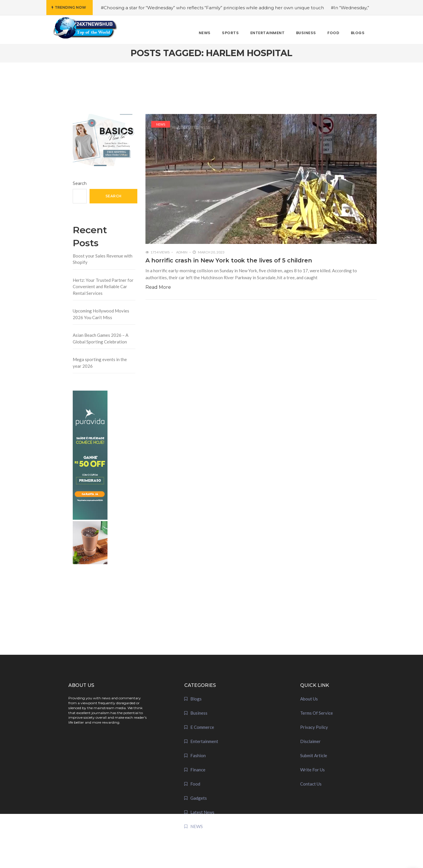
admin (182, 252)
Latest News (202, 812)
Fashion (198, 755)
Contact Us (311, 784)
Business (199, 713)
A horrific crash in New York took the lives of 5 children (229, 260)
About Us (309, 699)
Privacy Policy (314, 727)
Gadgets (199, 798)
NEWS (161, 124)
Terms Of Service (317, 713)
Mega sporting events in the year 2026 (100, 363)
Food (195, 784)
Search (80, 183)
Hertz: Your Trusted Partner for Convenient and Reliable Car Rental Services (103, 287)
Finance (198, 770)
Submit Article (314, 755)
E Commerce (202, 727)
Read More (158, 287)
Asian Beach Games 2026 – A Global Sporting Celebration (101, 338)
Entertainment (204, 741)
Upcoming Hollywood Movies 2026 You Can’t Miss (101, 314)
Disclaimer (310, 741)
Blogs (196, 699)
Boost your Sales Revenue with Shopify (103, 259)
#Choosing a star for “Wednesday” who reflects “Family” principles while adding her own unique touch (212, 8)
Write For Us (312, 770)
